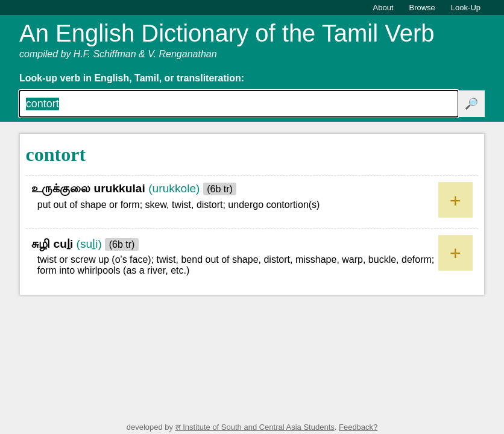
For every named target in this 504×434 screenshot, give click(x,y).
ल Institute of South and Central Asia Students (255, 427)
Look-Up (466, 8)
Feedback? (358, 427)
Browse (422, 8)
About (383, 8)
